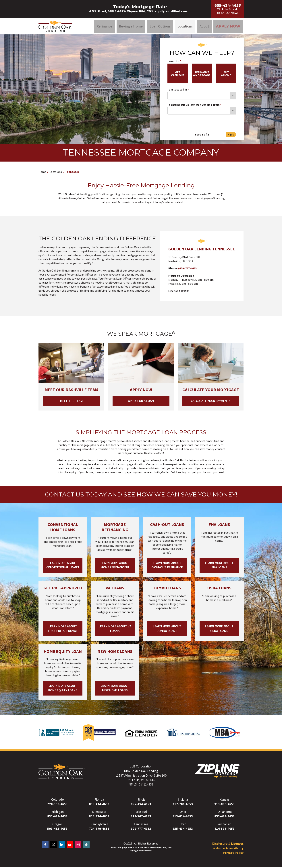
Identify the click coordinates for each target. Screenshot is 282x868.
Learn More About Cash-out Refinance (167, 566)
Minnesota (99, 813)
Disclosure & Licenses (228, 845)
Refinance (104, 27)
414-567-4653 (225, 830)
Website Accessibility (228, 849)
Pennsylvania (99, 825)
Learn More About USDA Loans (219, 630)
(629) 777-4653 (187, 270)
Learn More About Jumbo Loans (167, 630)
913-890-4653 (225, 805)
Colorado (58, 801)
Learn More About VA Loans (115, 630)
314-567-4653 (141, 817)
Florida (99, 801)
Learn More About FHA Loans (219, 566)
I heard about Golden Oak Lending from (194, 106)
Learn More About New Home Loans (115, 689)
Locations (185, 27)
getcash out (178, 75)
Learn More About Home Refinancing (115, 566)
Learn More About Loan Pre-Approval (63, 630)
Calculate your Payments (211, 402)
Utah (183, 825)
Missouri (141, 813)
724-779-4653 (99, 830)
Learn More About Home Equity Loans (63, 689)
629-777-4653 (141, 830)
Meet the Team (71, 402)
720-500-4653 (57, 805)
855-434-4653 (99, 805)
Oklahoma (225, 813)
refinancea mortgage (202, 75)
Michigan (58, 813)
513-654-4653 (183, 817)
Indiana (183, 801)
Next (231, 136)
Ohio (183, 813)
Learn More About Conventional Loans (63, 566)
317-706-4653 (183, 805)
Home (42, 173)
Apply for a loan (141, 402)
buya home (226, 75)
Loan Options (160, 27)
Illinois (141, 801)
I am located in (177, 91)
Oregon (57, 825)
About (204, 27)
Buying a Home (131, 27)
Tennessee (72, 173)
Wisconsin (225, 825)
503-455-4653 (57, 830)
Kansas (225, 801)
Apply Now (228, 27)
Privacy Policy (233, 854)
